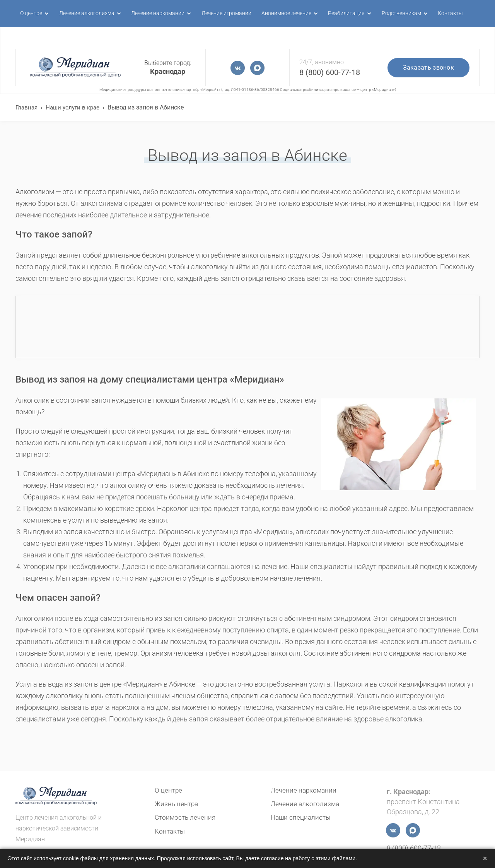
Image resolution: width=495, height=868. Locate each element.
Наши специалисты (302, 817)
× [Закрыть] (485, 858)
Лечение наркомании (151, 13)
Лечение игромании (218, 13)
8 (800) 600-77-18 (330, 51)
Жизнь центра (177, 804)
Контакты (440, 13)
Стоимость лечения (186, 817)
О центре (26, 13)
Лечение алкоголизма (81, 13)
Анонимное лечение (278, 13)
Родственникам (391, 13)
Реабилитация (337, 13)
